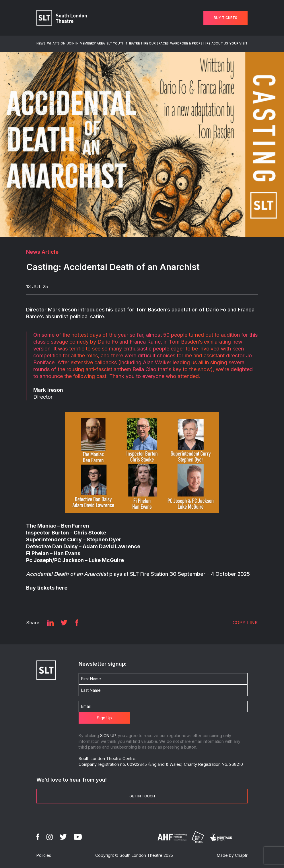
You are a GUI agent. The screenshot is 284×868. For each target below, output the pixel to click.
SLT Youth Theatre (123, 43)
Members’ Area (92, 43)
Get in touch (142, 796)
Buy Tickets (225, 18)
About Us (220, 43)
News (41, 43)
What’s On (56, 43)
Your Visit (239, 43)
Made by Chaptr (232, 855)
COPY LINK (245, 623)
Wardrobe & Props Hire (190, 43)
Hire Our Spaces (155, 43)
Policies (44, 855)
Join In (73, 43)
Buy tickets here (47, 588)
